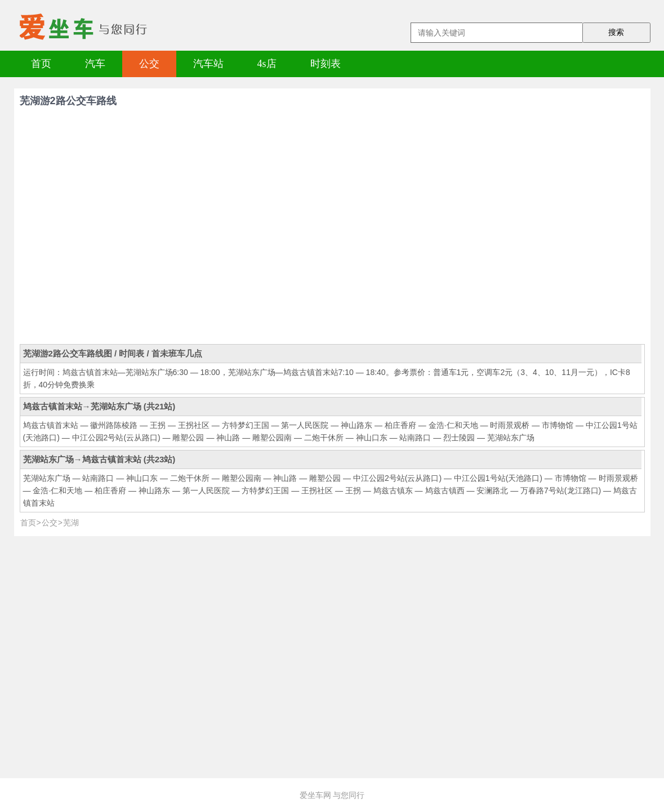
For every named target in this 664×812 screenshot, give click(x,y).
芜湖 (71, 523)
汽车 (95, 64)
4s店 (267, 64)
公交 (149, 64)
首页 (41, 64)
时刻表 (326, 64)
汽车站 (208, 64)
